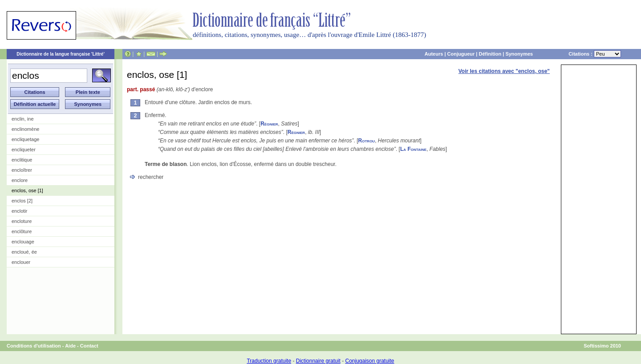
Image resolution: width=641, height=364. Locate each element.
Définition (490, 54)
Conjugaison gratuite (369, 361)
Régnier (269, 124)
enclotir (19, 211)
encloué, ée (24, 252)
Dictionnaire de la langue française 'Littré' (61, 54)
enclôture (22, 231)
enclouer (21, 262)
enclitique (22, 160)
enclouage (23, 242)
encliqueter (24, 150)
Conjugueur (461, 54)
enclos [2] (22, 201)
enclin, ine (23, 119)
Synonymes (519, 54)
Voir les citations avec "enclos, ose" (504, 71)
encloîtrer (22, 170)
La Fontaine (413, 149)
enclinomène (25, 129)
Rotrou (367, 141)
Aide (70, 346)
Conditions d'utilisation (34, 346)
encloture (22, 221)
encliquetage (25, 139)
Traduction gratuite (269, 361)
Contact (89, 346)
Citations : (595, 54)
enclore (20, 180)
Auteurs (434, 54)
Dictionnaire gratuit (318, 361)
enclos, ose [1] (27, 190)
